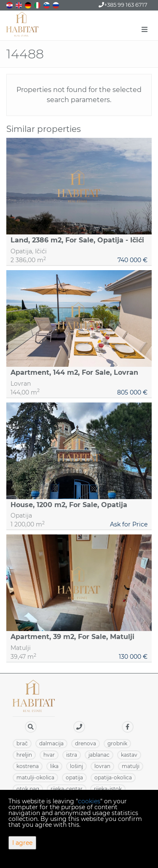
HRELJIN (24, 755)
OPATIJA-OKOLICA (113, 777)
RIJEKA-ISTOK (108, 789)
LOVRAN (102, 766)
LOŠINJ (76, 766)
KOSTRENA (28, 766)
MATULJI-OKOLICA (35, 777)
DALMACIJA (51, 743)
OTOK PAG (28, 789)
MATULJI (131, 766)
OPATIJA (74, 777)
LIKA (54, 766)
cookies (89, 801)
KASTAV (129, 755)
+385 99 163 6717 (123, 5)
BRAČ (22, 743)
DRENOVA (86, 743)
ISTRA (72, 755)
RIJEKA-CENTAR (67, 789)
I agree (22, 843)
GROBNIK (117, 743)
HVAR (49, 755)
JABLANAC (99, 755)
